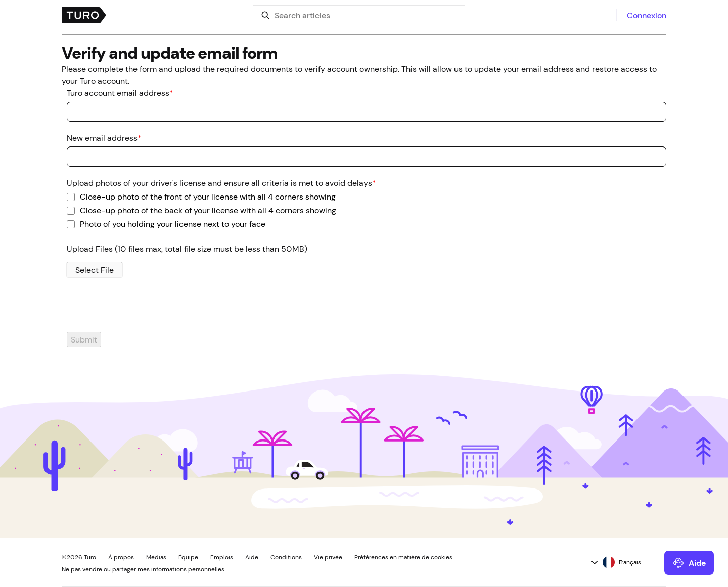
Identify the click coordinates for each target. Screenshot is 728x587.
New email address (104, 138)
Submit (84, 339)
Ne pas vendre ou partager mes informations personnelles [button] (143, 569)
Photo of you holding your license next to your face (173, 223)
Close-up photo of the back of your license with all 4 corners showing (208, 210)
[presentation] (139, 312)
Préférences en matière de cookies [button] (403, 557)
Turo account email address (120, 93)
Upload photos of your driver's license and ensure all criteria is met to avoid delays (221, 183)
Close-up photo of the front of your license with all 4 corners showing (208, 196)
